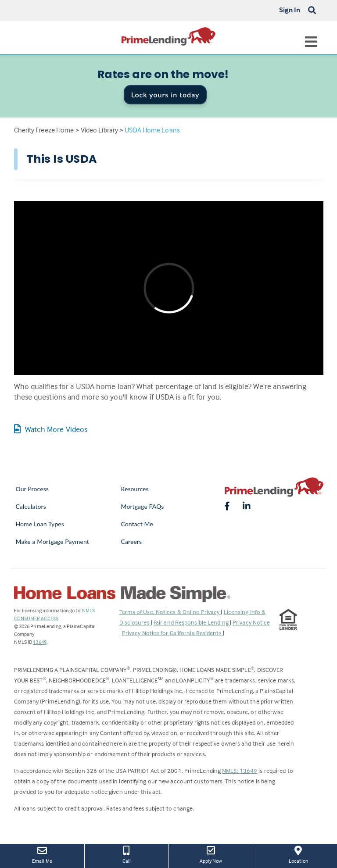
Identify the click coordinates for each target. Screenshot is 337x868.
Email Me (42, 854)
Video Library (99, 130)
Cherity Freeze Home (44, 130)
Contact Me (137, 524)
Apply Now (211, 854)
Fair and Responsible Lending (192, 622)
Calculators (31, 506)
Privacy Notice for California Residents (172, 633)
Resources (135, 489)
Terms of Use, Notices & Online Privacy (170, 612)
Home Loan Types (40, 524)
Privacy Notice (251, 622)
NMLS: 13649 (240, 770)
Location (298, 854)
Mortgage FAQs (143, 506)
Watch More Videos (51, 429)
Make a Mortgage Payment (52, 541)
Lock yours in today (165, 95)
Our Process (32, 489)
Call (127, 854)
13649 (40, 642)
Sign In (290, 10)
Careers (132, 541)
